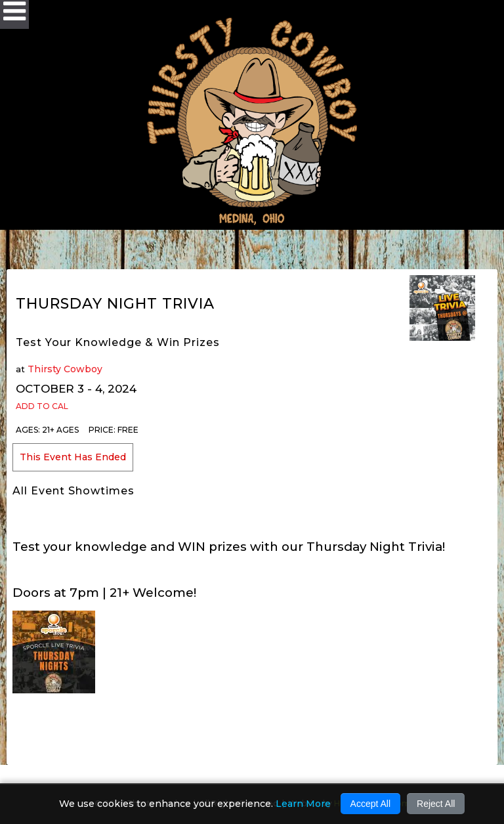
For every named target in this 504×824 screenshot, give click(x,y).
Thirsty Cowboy (65, 369)
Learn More (303, 804)
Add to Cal (42, 406)
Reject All (436, 804)
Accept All (370, 804)
